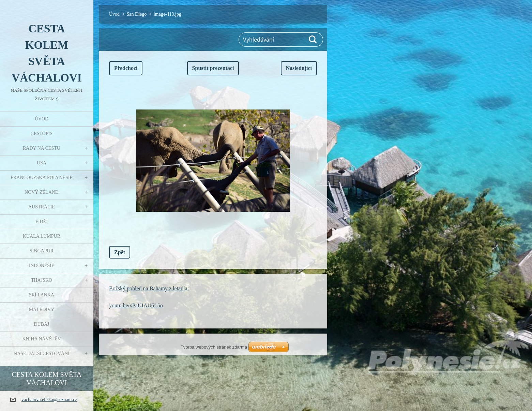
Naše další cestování (42, 354)
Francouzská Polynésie (42, 178)
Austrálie (42, 207)
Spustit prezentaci (213, 68)
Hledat (313, 40)
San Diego (137, 14)
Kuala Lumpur (42, 236)
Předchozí (126, 68)
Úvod (42, 119)
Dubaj (41, 324)
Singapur (42, 251)
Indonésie (42, 266)
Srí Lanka (42, 295)
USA (42, 163)
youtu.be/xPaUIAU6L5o (136, 305)
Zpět (120, 252)
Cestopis (42, 134)
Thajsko (42, 280)
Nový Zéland (42, 192)
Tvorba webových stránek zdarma (214, 347)
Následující (299, 68)
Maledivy (42, 310)
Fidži (42, 222)
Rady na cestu (42, 148)
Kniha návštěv (41, 339)
